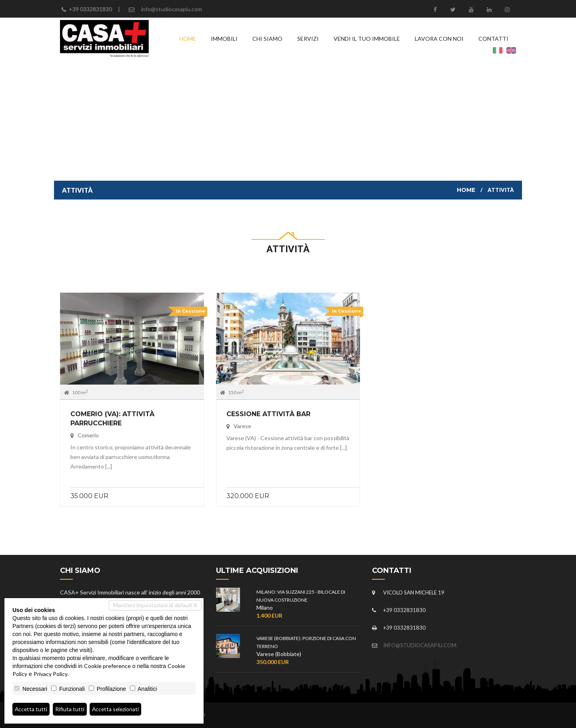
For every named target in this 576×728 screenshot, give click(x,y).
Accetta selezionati (117, 709)
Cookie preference (107, 666)
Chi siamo (267, 39)
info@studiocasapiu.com (172, 9)
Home (188, 39)
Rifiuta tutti (71, 709)
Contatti (493, 39)
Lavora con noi (439, 39)
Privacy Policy (51, 674)
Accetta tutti (31, 709)
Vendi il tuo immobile (367, 39)
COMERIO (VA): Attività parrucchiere (112, 419)
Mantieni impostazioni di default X (155, 605)
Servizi (308, 39)
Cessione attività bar (268, 414)
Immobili (224, 39)
